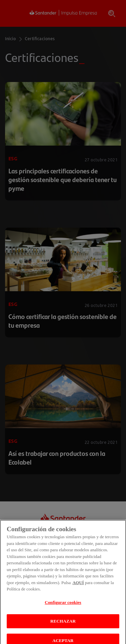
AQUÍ (78, 590)
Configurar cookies (63, 610)
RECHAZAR (63, 628)
